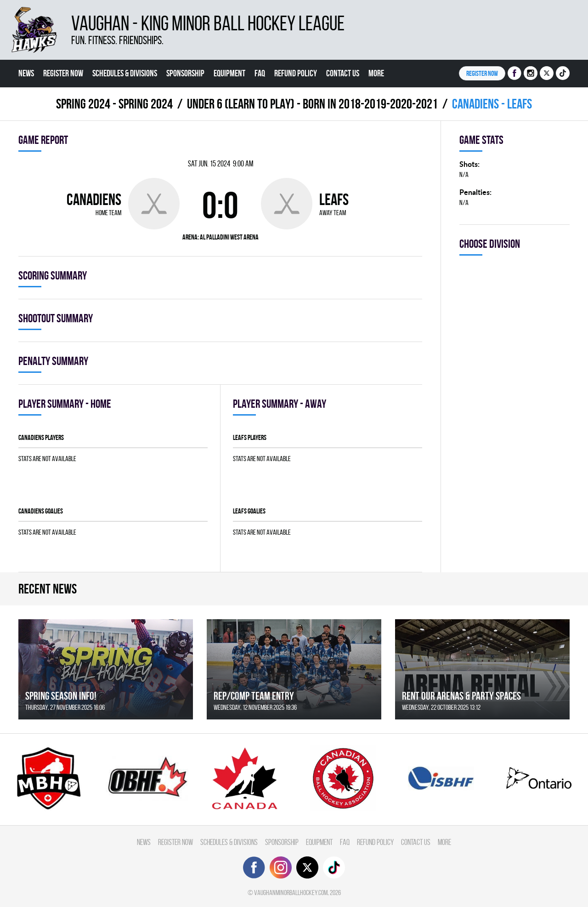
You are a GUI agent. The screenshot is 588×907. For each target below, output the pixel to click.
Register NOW (482, 73)
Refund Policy (296, 73)
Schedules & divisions (125, 73)
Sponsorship (185, 73)
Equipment (229, 73)
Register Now (63, 73)
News (26, 73)
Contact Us (343, 73)
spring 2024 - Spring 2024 (114, 104)
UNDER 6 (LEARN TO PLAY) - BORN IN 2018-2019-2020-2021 (312, 104)
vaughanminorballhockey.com (291, 893)
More (376, 73)
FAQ (260, 73)
